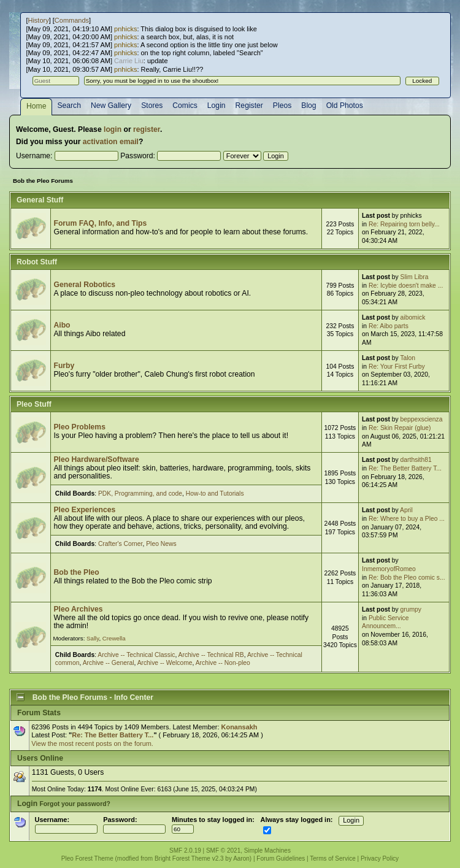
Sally (93, 638)
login (113, 129)
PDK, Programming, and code (140, 494)
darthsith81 (416, 460)
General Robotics (84, 285)
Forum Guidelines (281, 858)
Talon (408, 358)
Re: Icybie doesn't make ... (406, 286)
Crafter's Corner (121, 544)
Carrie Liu (129, 61)
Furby (64, 366)
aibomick (413, 317)
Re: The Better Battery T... (405, 468)
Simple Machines (267, 851)
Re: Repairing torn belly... (404, 224)
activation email (111, 142)
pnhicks (125, 29)
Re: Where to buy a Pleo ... (407, 519)
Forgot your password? (75, 804)
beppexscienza (422, 419)
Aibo (62, 325)
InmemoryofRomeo (389, 569)
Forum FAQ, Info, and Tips (100, 223)
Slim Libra (415, 277)
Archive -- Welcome (165, 663)
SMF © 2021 (223, 851)
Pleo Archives (78, 609)
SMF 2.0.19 (185, 851)
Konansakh (240, 727)
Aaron (241, 858)
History (38, 20)
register (147, 129)
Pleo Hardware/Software (96, 459)
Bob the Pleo (76, 572)
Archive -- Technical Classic (136, 655)
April (406, 510)
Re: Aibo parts (389, 326)
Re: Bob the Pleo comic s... (407, 578)
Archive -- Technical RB (211, 655)
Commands (72, 20)
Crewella (114, 638)
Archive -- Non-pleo (223, 663)
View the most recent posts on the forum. (92, 743)
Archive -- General (109, 663)
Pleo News (161, 544)
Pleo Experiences (84, 510)
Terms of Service (332, 858)
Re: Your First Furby (397, 367)
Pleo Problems (79, 427)
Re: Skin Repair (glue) (400, 428)
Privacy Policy (380, 858)
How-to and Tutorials (215, 494)
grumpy (411, 609)
